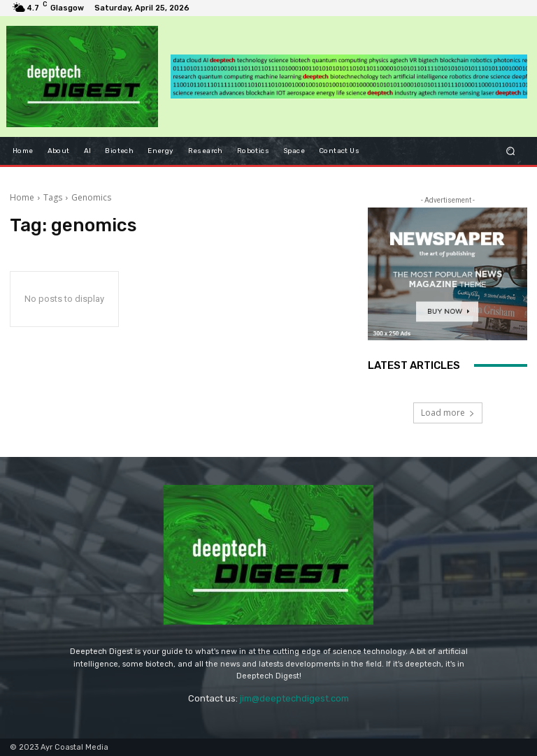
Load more (448, 413)
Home (22, 197)
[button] (511, 151)
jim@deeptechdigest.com (294, 698)
